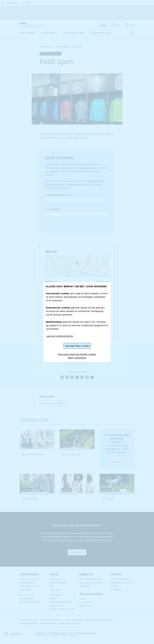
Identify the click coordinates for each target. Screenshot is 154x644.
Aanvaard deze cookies (77, 346)
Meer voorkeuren (77, 358)
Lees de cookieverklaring (59, 336)
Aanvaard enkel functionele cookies (77, 354)
